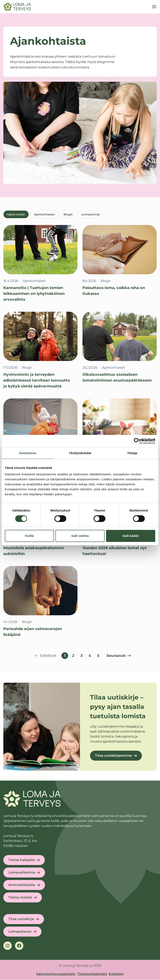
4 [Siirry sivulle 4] (90, 656)
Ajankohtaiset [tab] (44, 214)
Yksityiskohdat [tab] (80, 453)
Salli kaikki (131, 536)
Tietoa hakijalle (22, 860)
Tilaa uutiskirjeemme (113, 756)
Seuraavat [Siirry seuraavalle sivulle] (119, 656)
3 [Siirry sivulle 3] (82, 656)
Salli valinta (80, 536)
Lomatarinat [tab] (91, 214)
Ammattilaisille (22, 885)
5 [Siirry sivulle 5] (98, 656)
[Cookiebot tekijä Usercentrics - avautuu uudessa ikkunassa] (137, 441)
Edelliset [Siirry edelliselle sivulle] (46, 656)
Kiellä (29, 536)
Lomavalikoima (22, 873)
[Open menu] (154, 7)
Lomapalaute (20, 932)
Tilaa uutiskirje (21, 919)
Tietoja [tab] (132, 453)
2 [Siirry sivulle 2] (73, 656)
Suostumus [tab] (28, 453)
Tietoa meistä (20, 898)
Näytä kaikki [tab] (16, 214)
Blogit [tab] (68, 214)
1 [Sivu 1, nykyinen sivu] (65, 656)
